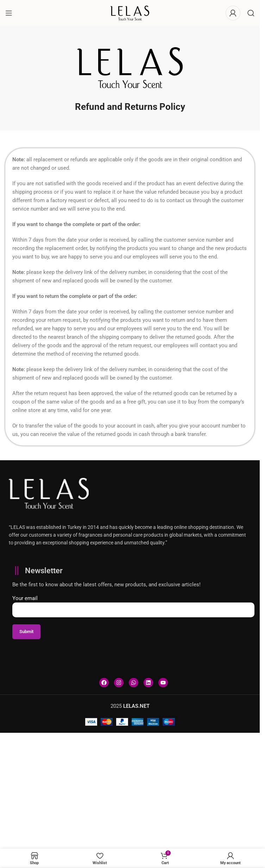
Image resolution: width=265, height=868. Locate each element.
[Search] (251, 13)
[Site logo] (130, 13)
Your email (133, 604)
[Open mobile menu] (9, 13)
